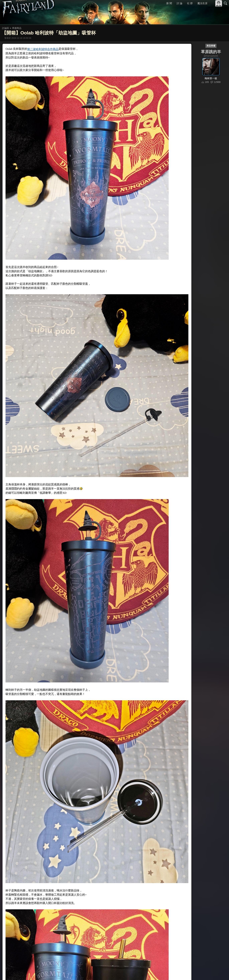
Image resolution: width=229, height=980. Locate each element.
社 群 (190, 3)
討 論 (180, 3)
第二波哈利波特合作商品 (42, 50)
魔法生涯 (202, 3)
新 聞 (169, 3)
